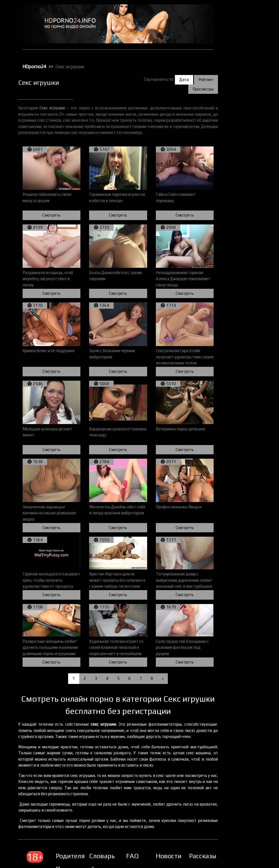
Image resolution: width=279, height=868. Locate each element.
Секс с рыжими (240, 221)
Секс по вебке (240, 185)
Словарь (116, 836)
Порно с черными (242, 128)
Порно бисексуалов (244, 100)
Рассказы (206, 836)
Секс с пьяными (241, 214)
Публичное (237, 143)
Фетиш (234, 256)
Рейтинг (206, 75)
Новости (175, 836)
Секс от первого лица (246, 178)
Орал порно (238, 93)
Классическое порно (245, 72)
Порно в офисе (240, 107)
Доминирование (242, 50)
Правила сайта (96, 849)
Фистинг (235, 263)
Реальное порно (242, 150)
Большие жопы (240, 29)
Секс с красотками (243, 206)
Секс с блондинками (245, 192)
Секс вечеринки (241, 164)
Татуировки (238, 242)
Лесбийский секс (242, 79)
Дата (184, 75)
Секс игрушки (239, 171)
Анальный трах (241, 22)
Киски (233, 65)
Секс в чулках (239, 157)
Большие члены (241, 36)
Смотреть (69, 212)
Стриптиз (236, 235)
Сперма (235, 228)
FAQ (141, 836)
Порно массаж (240, 121)
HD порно (236, 15)
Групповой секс (241, 43)
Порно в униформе (244, 114)
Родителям (90, 836)
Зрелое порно (240, 58)
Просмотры (203, 85)
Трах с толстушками (245, 249)
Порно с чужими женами (248, 136)
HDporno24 (55, 62)
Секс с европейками (245, 199)
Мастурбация (239, 86)
